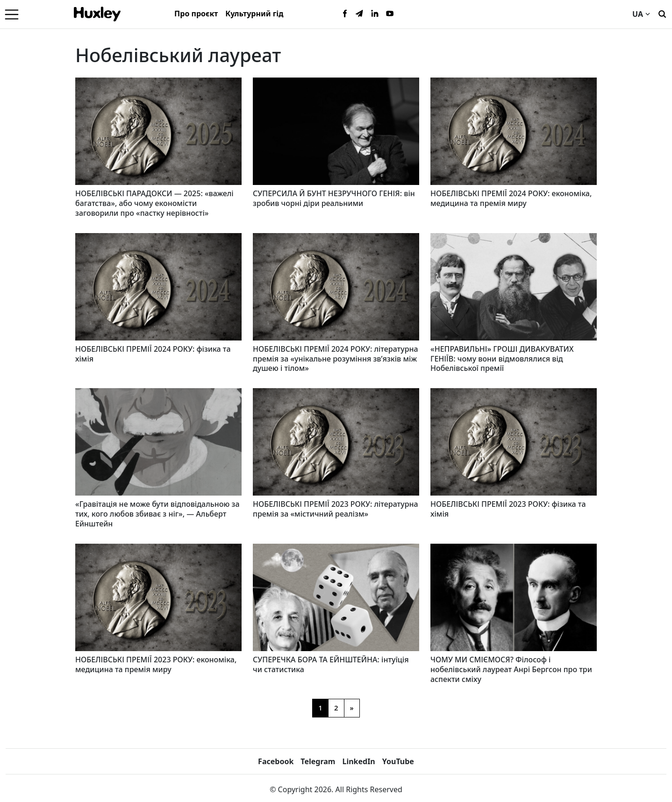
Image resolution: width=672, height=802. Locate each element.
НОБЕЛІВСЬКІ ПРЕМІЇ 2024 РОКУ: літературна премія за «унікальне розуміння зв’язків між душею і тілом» (336, 359)
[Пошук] (662, 13)
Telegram (318, 761)
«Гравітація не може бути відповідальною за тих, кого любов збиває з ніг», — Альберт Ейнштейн (157, 514)
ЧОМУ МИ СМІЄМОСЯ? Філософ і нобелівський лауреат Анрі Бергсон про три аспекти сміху (511, 669)
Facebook (276, 761)
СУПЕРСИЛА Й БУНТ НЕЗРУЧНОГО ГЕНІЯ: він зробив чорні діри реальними (334, 198)
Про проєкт (196, 14)
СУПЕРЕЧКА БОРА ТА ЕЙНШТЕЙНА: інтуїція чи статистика (331, 664)
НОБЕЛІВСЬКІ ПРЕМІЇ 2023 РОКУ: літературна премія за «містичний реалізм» (336, 509)
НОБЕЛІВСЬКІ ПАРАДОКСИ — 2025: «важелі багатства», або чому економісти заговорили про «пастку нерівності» (154, 203)
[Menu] (12, 14)
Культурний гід (254, 14)
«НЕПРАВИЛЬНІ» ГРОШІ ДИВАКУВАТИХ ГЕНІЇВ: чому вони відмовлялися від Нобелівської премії (502, 359)
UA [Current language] (641, 14)
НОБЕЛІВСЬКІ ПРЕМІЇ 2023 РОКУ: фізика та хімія (508, 509)
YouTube (398, 761)
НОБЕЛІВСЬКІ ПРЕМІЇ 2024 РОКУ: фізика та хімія (153, 354)
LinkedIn (358, 761)
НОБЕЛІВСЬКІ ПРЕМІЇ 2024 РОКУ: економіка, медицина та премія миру (511, 198)
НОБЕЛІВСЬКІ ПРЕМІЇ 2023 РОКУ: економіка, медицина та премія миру (156, 664)
